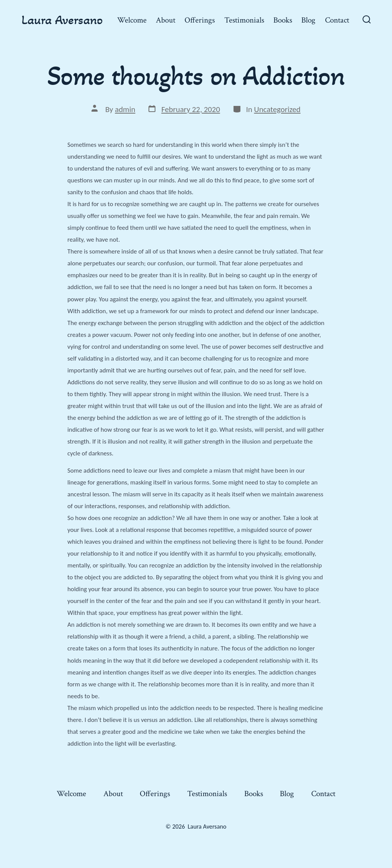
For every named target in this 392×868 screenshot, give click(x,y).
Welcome (132, 20)
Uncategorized (277, 109)
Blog (308, 20)
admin (125, 109)
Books (283, 20)
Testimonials (244, 20)
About (166, 20)
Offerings (200, 20)
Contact (337, 20)
